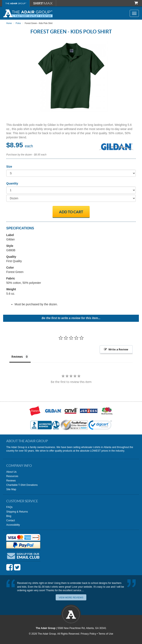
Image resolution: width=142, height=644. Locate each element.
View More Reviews (71, 597)
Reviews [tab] (17, 357)
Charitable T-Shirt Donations (22, 485)
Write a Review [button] (118, 349)
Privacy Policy (89, 634)
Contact (11, 520)
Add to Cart (71, 212)
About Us (11, 472)
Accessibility (13, 525)
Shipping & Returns (17, 512)
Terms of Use (106, 634)
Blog (9, 516)
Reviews (11, 481)
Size (9, 167)
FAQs (9, 507)
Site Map (11, 489)
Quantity (12, 183)
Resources (12, 476)
